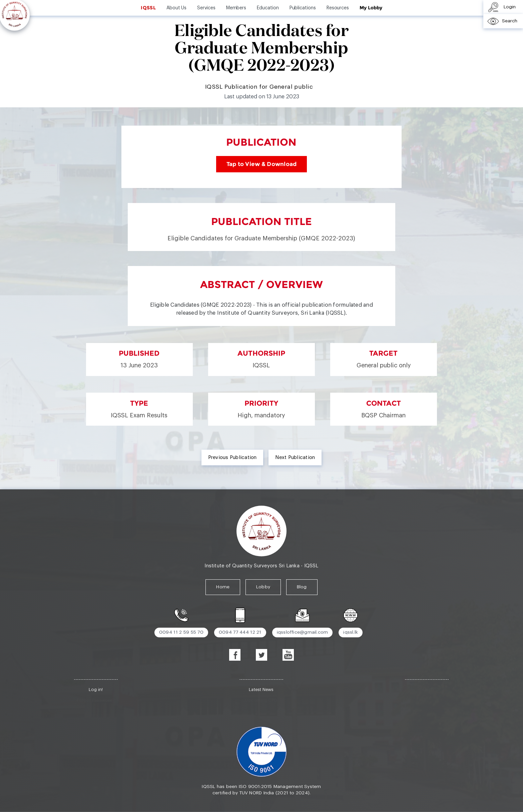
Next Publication (295, 457)
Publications (303, 8)
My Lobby (371, 8)
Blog (302, 587)
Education (268, 8)
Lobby (263, 587)
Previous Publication (232, 457)
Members (236, 8)
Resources (338, 8)
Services (206, 8)
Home (223, 587)
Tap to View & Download (262, 164)
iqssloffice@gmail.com (303, 632)
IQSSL (148, 8)
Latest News (261, 689)
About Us (176, 8)
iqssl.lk (351, 632)
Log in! (96, 689)
